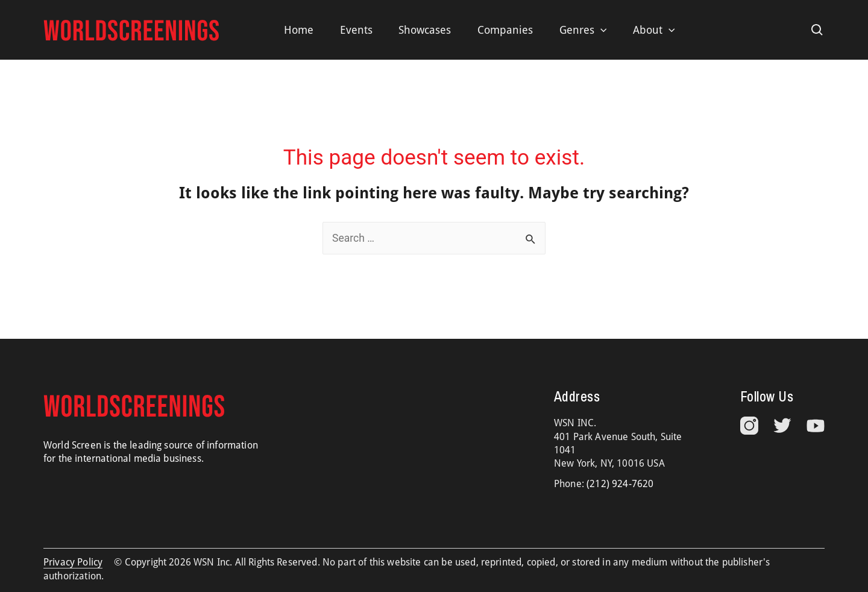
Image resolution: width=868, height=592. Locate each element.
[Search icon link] (817, 30)
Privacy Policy (73, 562)
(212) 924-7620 (620, 484)
